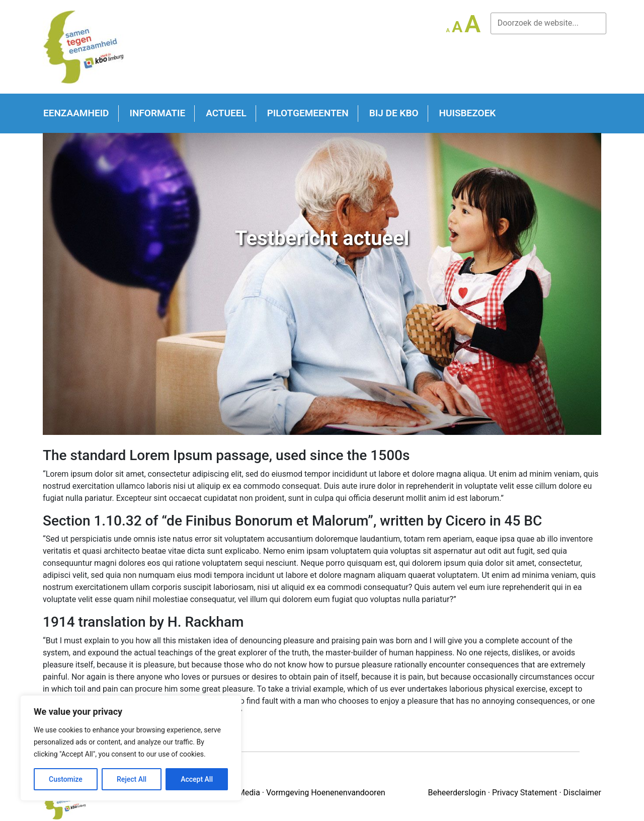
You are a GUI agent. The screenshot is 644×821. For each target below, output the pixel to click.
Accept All (197, 779)
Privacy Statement (525, 793)
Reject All (132, 779)
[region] (131, 748)
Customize (66, 779)
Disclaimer (582, 793)
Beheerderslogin (457, 793)
